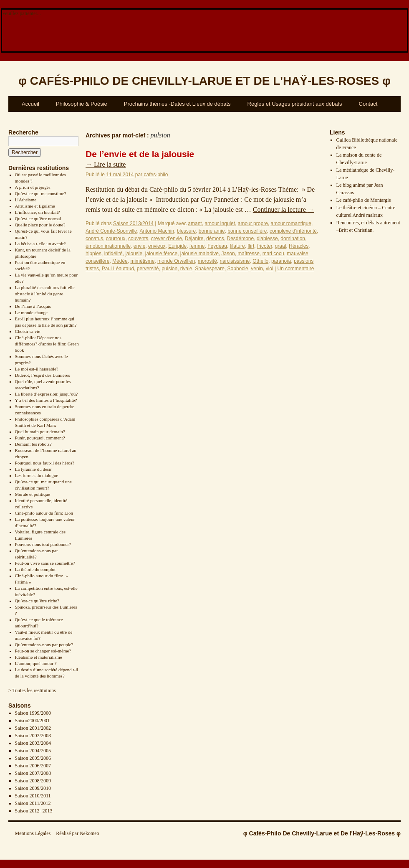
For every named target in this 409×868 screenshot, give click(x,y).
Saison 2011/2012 (33, 803)
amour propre (253, 223)
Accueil (30, 104)
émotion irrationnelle (108, 246)
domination (293, 239)
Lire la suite (106, 164)
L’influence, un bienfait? (38, 212)
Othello (260, 261)
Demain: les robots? (33, 444)
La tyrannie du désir (33, 469)
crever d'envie (167, 239)
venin (257, 269)
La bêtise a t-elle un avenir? (40, 244)
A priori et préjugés (33, 187)
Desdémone (241, 239)
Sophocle (238, 269)
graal (281, 246)
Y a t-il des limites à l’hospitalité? (46, 400)
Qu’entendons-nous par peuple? (44, 645)
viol (270, 269)
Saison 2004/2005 (33, 751)
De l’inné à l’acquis (33, 306)
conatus (94, 239)
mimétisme (142, 261)
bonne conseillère (247, 231)
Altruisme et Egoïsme (35, 206)
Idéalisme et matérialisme (39, 657)
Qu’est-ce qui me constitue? (41, 193)
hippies (93, 254)
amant (195, 223)
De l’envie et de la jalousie (140, 154)
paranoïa (281, 261)
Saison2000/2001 (32, 721)
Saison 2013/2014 (133, 223)
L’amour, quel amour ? (36, 663)
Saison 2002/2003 (33, 736)
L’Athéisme (26, 200)
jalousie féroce (161, 254)
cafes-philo (156, 175)
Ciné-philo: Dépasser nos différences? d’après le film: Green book (47, 344)
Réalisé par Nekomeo (77, 833)
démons (215, 239)
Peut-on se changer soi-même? (43, 651)
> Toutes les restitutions (32, 690)
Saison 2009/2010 (33, 788)
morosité (207, 261)
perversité (148, 269)
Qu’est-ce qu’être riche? (37, 601)
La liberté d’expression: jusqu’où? (47, 394)
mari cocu (273, 254)
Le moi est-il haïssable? (37, 369)
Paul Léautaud (118, 269)
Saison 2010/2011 (33, 796)
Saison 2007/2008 (33, 773)
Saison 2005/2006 (33, 758)
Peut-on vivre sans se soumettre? (45, 563)
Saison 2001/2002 (33, 728)
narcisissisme (235, 261)
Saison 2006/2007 (33, 766)
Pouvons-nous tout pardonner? (43, 544)
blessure (186, 231)
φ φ (204, 81)
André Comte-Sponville (111, 231)
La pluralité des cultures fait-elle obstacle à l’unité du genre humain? (45, 294)
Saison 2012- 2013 (34, 811)
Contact (368, 104)
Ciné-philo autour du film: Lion (44, 513)
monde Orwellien (176, 261)
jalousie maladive (199, 254)
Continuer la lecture (284, 209)
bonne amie (212, 231)
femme (197, 246)
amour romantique (291, 223)
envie (140, 246)
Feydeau (217, 246)
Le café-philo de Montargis (364, 200)
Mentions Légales (33, 833)
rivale (186, 269)
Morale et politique (33, 494)
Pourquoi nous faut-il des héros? (45, 463)
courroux (116, 239)
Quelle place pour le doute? (40, 225)
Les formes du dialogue (37, 475)
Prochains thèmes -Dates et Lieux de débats (177, 104)
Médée (120, 261)
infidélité (114, 254)
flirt (251, 246)
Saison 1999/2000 (33, 713)
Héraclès (299, 246)
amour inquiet (220, 223)
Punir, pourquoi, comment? (40, 438)
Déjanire (194, 239)
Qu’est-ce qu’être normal (38, 218)
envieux (157, 246)
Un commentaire (295, 269)
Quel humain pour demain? (40, 431)
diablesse (267, 239)
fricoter (265, 246)
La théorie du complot (35, 569)
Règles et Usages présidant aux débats (295, 104)
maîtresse (249, 254)
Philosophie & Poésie (82, 104)
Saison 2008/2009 (33, 781)
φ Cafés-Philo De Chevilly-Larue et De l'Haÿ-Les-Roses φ (322, 833)
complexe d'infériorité (293, 231)
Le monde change (31, 312)
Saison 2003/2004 (33, 743)
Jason (228, 254)
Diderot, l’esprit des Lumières (43, 375)
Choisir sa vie (28, 331)
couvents (138, 239)
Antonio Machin (157, 231)
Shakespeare (210, 269)
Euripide (177, 246)
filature (237, 246)
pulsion (169, 269)
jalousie (134, 254)
